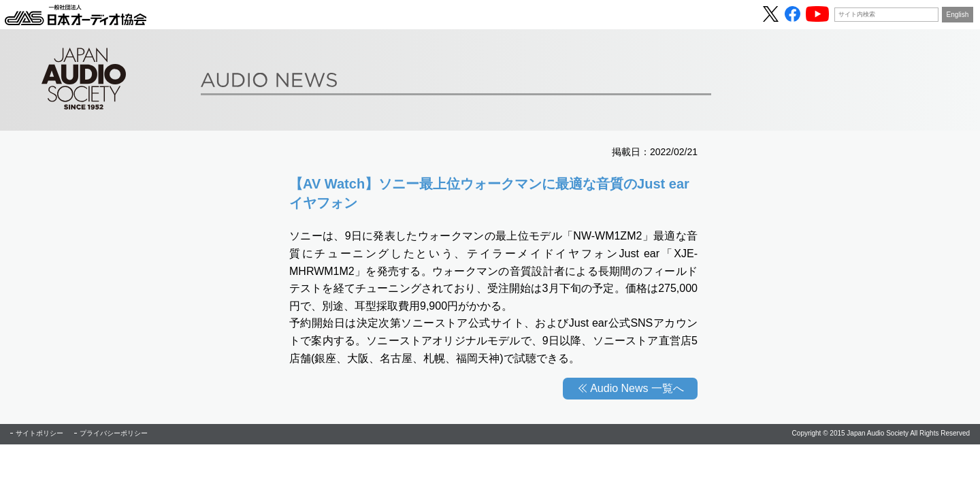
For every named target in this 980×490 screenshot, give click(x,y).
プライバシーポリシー (114, 433)
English (958, 15)
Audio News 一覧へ (637, 388)
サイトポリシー (39, 433)
